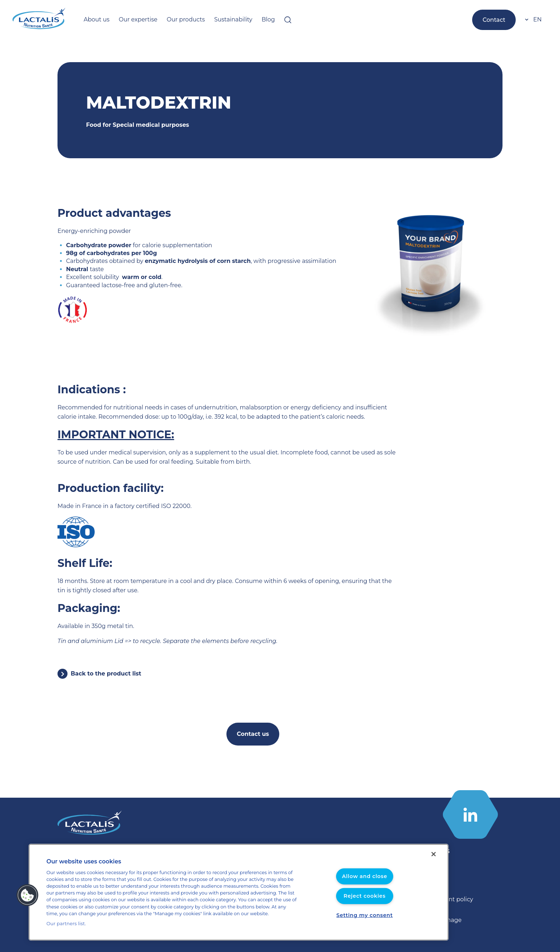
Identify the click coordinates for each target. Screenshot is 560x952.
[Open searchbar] (269, 20)
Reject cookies (364, 896)
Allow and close (365, 877)
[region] (239, 892)
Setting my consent (365, 915)
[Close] (434, 854)
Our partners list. (64, 924)
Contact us (253, 734)
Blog (250, 19)
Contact (496, 19)
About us (95, 19)
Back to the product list (102, 674)
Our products (175, 19)
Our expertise (132, 19)
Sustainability (218, 19)
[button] (27, 895)
